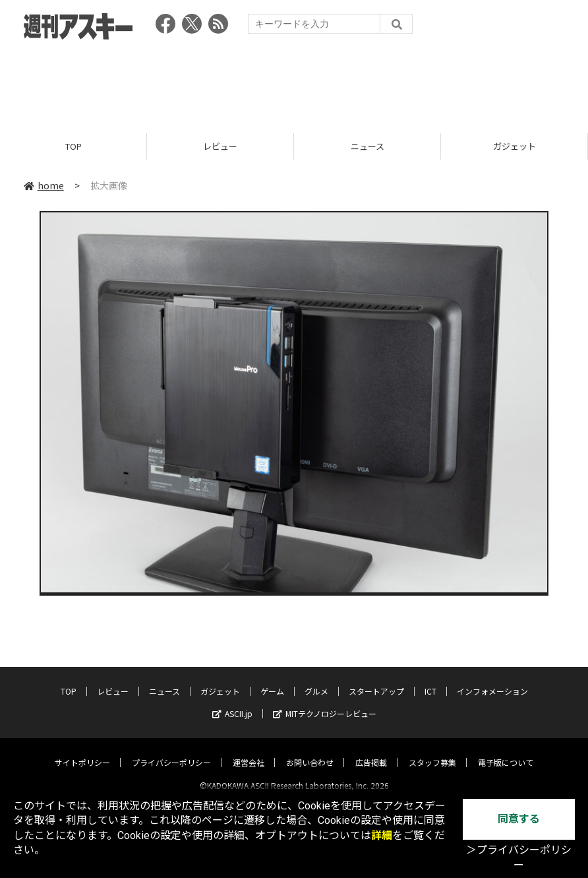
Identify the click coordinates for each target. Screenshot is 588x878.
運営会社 (249, 751)
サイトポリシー (82, 751)
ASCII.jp (232, 702)
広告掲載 (371, 751)
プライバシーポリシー (171, 751)
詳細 (382, 835)
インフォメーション (492, 680)
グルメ (316, 680)
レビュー (220, 147)
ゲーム (272, 680)
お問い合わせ (310, 751)
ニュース (367, 147)
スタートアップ (376, 680)
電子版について (506, 751)
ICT (430, 680)
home (44, 186)
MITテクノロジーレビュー (325, 702)
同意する (519, 819)
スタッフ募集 (432, 751)
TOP (73, 147)
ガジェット (514, 147)
